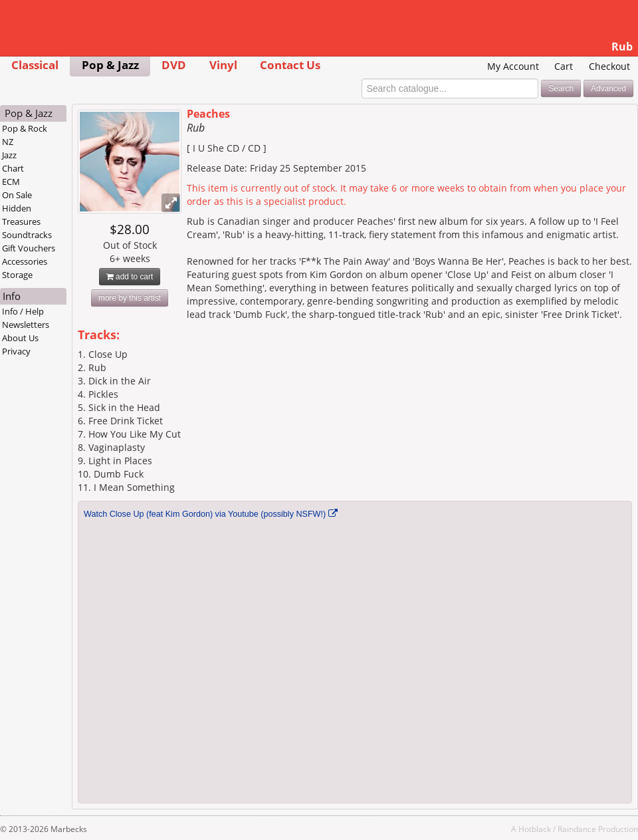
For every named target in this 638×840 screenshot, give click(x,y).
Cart (564, 66)
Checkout (609, 66)
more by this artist (130, 298)
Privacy (16, 351)
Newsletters (26, 325)
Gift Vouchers (29, 248)
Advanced (608, 88)
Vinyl (223, 65)
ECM (11, 182)
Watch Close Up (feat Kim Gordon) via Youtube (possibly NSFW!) (205, 514)
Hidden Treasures (21, 215)
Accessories (25, 261)
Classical (35, 65)
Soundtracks (27, 235)
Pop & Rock (25, 128)
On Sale (17, 195)
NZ (8, 142)
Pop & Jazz (110, 65)
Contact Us (290, 65)
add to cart (130, 277)
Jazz (9, 155)
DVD (174, 65)
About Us (20, 338)
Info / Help (23, 311)
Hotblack (535, 829)
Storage (17, 275)
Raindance (577, 829)
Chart (13, 168)
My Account (513, 66)
